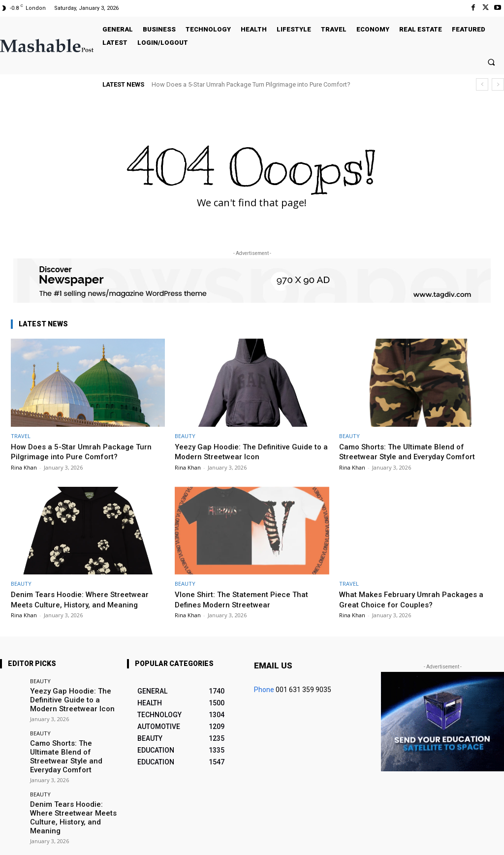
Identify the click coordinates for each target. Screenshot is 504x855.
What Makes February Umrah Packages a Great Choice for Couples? (416, 599)
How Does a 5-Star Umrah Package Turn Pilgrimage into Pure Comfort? (251, 84)
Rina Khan (24, 467)
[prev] (482, 84)
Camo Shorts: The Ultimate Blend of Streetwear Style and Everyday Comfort (414, 451)
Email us (273, 665)
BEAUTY (185, 436)
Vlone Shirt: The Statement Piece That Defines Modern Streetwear (248, 599)
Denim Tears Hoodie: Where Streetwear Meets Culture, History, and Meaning (86, 599)
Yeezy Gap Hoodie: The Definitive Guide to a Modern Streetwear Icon (250, 451)
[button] (491, 62)
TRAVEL (21, 436)
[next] (498, 84)
